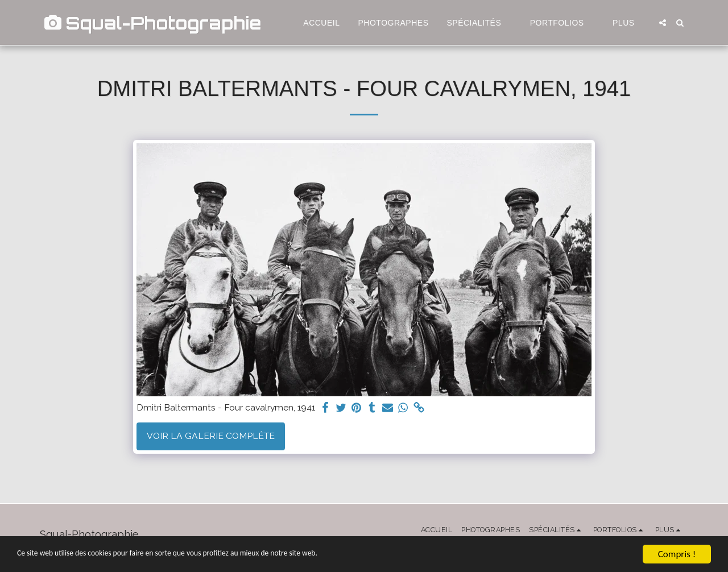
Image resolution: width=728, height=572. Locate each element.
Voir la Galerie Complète (211, 436)
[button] (479, 23)
